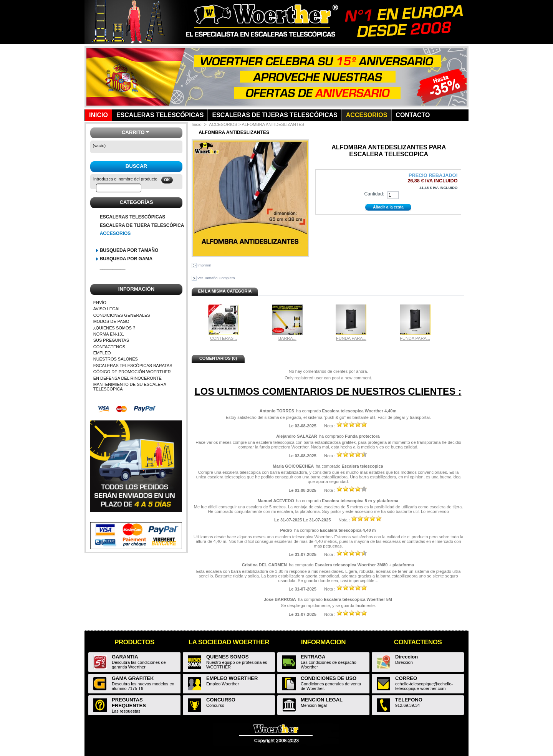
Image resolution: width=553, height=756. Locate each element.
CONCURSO (221, 700)
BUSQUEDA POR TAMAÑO (129, 250)
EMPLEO (102, 353)
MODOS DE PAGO (111, 321)
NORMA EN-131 (109, 334)
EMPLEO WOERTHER (232, 678)
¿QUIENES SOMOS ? (114, 328)
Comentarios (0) (218, 358)
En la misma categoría (225, 291)
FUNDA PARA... (351, 338)
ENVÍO (100, 303)
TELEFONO (409, 700)
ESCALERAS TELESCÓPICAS (133, 217)
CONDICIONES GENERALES (122, 315)
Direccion (406, 657)
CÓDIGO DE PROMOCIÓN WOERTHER (132, 372)
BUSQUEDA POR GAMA (126, 259)
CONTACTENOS (109, 347)
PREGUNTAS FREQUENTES (129, 703)
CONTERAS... (224, 338)
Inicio (197, 124)
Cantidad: (374, 194)
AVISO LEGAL (107, 309)
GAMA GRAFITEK (133, 678)
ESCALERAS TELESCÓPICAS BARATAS (133, 366)
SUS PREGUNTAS (111, 340)
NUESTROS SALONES (116, 359)
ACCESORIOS (115, 233)
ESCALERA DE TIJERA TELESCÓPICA (142, 225)
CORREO (406, 678)
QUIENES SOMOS (228, 657)
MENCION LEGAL (322, 700)
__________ (113, 242)
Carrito (133, 132)
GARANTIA (125, 657)
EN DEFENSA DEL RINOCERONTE (127, 378)
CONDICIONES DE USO (329, 678)
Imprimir (204, 265)
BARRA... (287, 338)
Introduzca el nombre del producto (125, 179)
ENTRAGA (313, 657)
